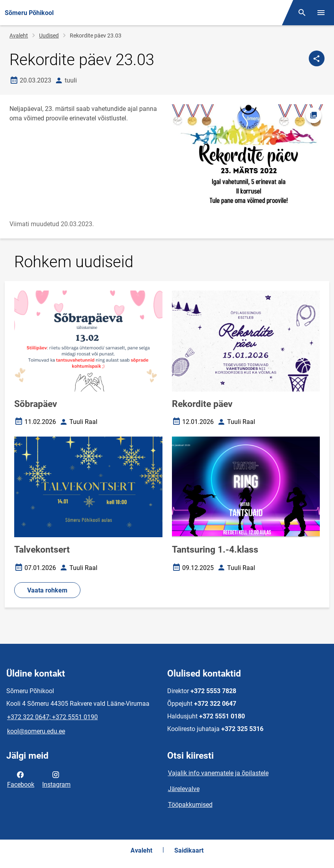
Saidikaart (189, 850)
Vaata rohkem (47, 590)
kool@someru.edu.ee (36, 731)
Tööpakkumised (190, 805)
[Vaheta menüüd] (321, 13)
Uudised (49, 36)
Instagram (56, 779)
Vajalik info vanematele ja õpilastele (218, 773)
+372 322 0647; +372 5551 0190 (52, 717)
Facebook (21, 779)
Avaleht (19, 36)
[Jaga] (317, 58)
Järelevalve (184, 789)
